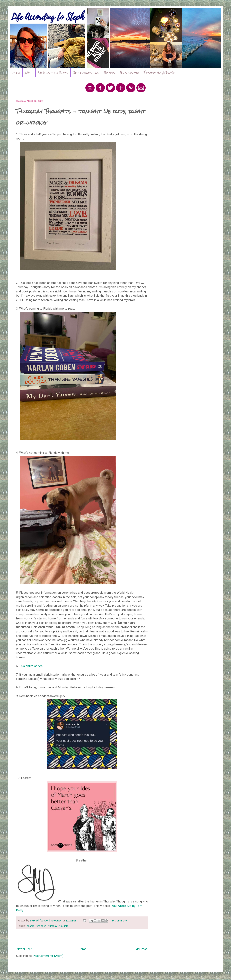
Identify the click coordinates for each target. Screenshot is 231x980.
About (29, 73)
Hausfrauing (129, 73)
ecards (30, 926)
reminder (40, 926)
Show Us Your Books (53, 73)
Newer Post (24, 949)
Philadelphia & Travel (159, 73)
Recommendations (86, 73)
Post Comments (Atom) (48, 956)
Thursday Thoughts (57, 926)
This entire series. (31, 666)
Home (16, 73)
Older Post (140, 949)
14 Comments (120, 921)
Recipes (109, 73)
